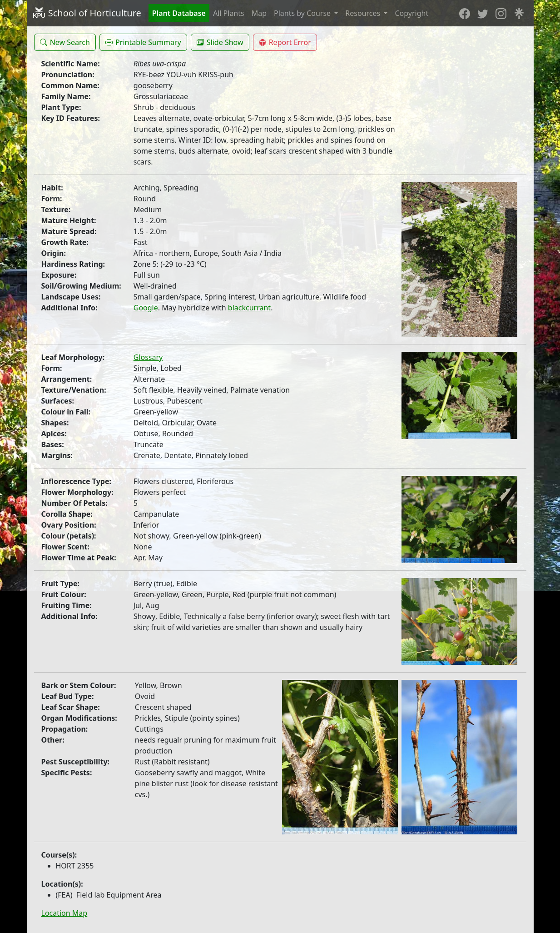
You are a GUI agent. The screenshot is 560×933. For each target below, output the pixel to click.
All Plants (229, 13)
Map (259, 13)
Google (146, 308)
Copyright (411, 13)
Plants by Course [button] (303, 13)
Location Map (64, 913)
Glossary (148, 357)
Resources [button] (364, 13)
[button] (65, 42)
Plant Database (179, 13)
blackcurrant (249, 308)
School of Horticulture (87, 13)
